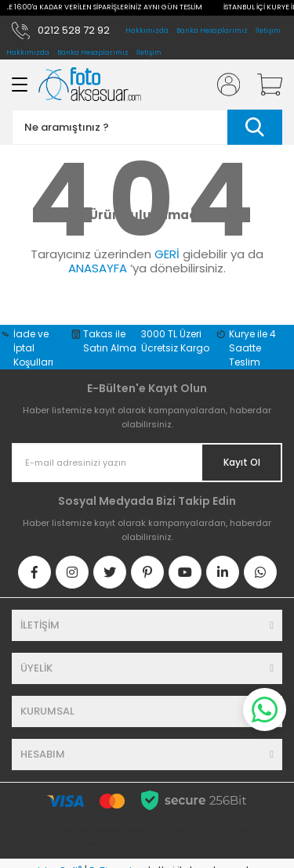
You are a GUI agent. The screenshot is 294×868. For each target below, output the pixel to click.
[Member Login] (223, 70)
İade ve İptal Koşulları (33, 334)
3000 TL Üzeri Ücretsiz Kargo (175, 327)
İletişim (268, 31)
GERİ (167, 240)
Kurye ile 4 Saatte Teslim (252, 334)
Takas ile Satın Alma (110, 327)
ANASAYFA (98, 254)
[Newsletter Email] (147, 448)
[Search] (147, 113)
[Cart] (264, 70)
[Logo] (90, 70)
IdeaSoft (60, 857)
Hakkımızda (147, 31)
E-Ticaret (111, 857)
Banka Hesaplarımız (212, 31)
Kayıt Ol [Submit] (242, 448)
